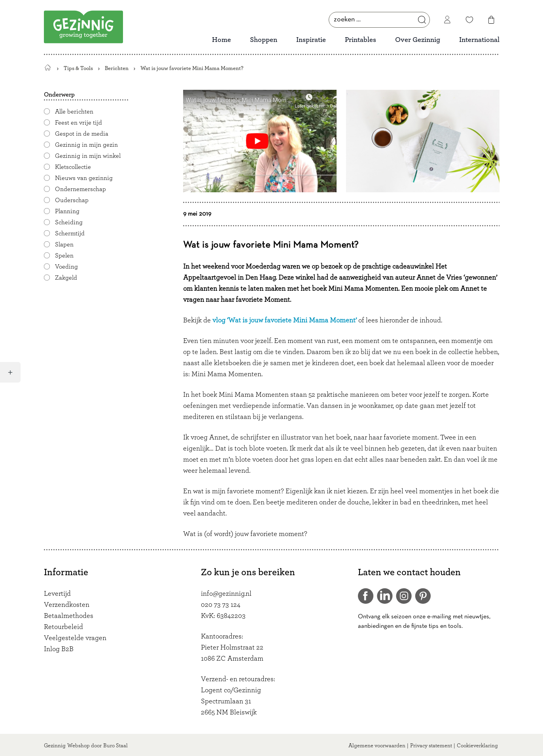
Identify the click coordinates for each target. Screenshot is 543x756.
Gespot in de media (82, 134)
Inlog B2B (59, 649)
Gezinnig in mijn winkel (88, 156)
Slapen (64, 244)
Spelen (64, 256)
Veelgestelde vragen (75, 638)
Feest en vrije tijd (79, 123)
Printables (360, 40)
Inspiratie (311, 40)
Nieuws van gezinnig (84, 178)
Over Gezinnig (418, 40)
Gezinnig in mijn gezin (86, 145)
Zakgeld (66, 278)
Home (221, 40)
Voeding (66, 267)
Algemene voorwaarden (377, 746)
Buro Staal (115, 746)
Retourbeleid (63, 627)
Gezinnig (55, 746)
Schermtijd (70, 233)
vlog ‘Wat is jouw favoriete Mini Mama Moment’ (285, 320)
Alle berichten (74, 112)
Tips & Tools (78, 68)
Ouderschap (72, 200)
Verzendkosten (67, 605)
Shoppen (264, 40)
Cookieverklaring (477, 746)
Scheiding (69, 222)
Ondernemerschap (80, 189)
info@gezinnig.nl (226, 594)
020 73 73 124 (221, 605)
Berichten (117, 68)
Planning (67, 211)
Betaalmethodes (69, 616)
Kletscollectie (73, 167)
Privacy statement (431, 746)
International (479, 40)
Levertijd (57, 594)
